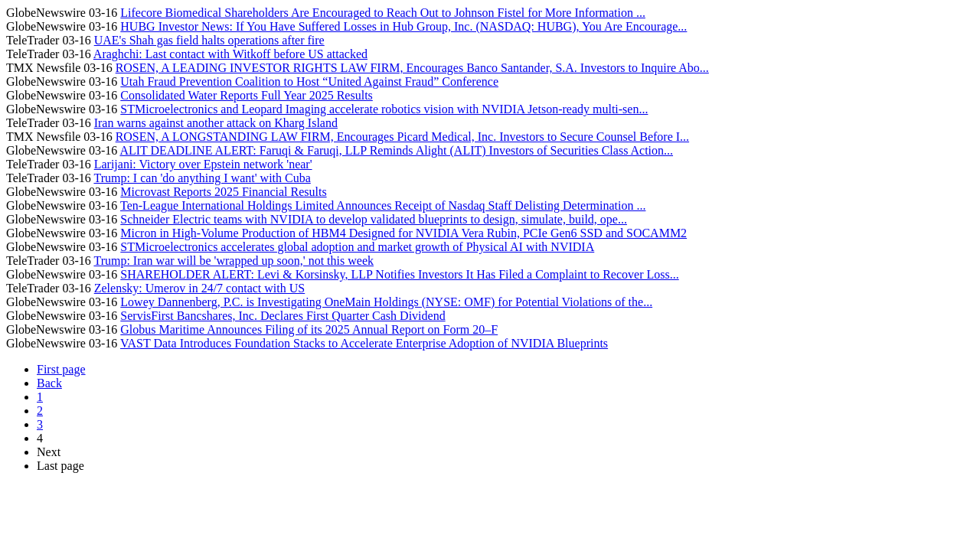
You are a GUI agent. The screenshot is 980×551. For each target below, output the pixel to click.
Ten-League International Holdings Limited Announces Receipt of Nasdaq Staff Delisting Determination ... (383, 205)
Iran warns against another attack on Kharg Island (216, 123)
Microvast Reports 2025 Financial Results (223, 192)
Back (49, 383)
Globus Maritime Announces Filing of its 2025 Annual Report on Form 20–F (309, 329)
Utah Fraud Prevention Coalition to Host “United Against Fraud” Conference (309, 82)
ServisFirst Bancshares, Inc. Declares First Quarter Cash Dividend (283, 316)
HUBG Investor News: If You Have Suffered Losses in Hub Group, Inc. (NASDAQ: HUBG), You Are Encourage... (403, 26)
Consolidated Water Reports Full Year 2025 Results (247, 95)
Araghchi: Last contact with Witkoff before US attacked (230, 54)
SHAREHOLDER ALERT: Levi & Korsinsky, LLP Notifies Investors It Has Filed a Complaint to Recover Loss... (399, 274)
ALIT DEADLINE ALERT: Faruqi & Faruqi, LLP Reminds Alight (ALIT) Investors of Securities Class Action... (396, 150)
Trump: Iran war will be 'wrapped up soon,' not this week (234, 261)
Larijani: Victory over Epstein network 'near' (203, 164)
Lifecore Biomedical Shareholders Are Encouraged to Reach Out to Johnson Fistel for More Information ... (383, 13)
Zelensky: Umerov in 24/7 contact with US (200, 288)
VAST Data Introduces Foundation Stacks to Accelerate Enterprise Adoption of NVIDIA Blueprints (364, 343)
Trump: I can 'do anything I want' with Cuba (202, 178)
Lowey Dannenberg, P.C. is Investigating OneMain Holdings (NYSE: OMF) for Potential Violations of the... (386, 302)
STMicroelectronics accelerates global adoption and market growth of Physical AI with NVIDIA (357, 247)
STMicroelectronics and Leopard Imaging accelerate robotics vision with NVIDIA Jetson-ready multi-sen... (384, 109)
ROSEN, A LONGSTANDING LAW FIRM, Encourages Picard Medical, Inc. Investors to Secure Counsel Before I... (402, 137)
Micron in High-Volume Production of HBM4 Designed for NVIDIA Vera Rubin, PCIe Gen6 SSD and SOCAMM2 (403, 233)
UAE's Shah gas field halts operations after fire (209, 40)
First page (61, 369)
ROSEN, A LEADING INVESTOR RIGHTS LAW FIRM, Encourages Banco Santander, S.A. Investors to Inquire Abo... (412, 68)
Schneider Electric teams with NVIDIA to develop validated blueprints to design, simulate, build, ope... (374, 219)
